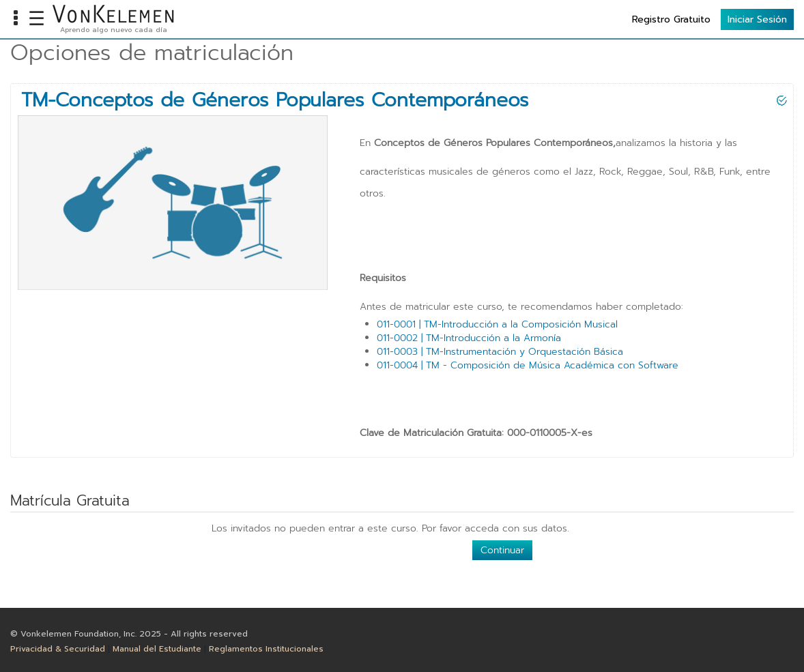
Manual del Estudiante (157, 649)
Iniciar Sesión (757, 19)
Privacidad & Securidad (58, 649)
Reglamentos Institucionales (266, 649)
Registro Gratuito (671, 19)
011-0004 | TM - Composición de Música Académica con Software (528, 365)
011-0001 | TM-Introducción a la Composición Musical (497, 324)
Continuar (502, 550)
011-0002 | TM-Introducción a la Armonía (469, 338)
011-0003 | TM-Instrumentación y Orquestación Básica (500, 352)
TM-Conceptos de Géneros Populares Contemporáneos (275, 100)
